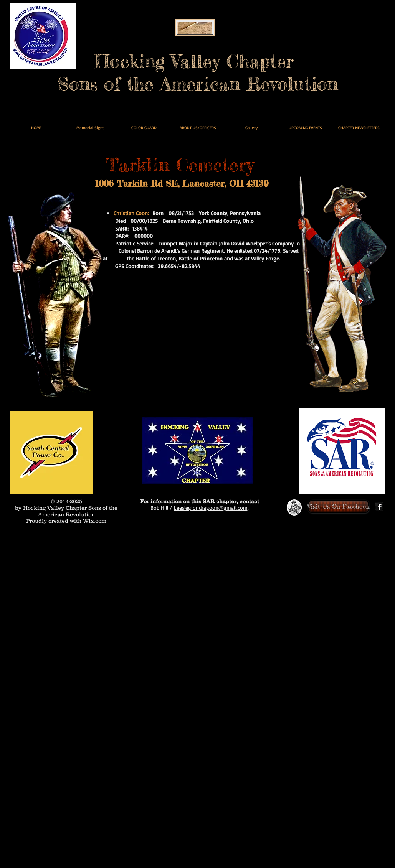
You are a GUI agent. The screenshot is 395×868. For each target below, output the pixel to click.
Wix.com (95, 521)
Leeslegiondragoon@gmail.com (211, 508)
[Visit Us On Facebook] (338, 506)
